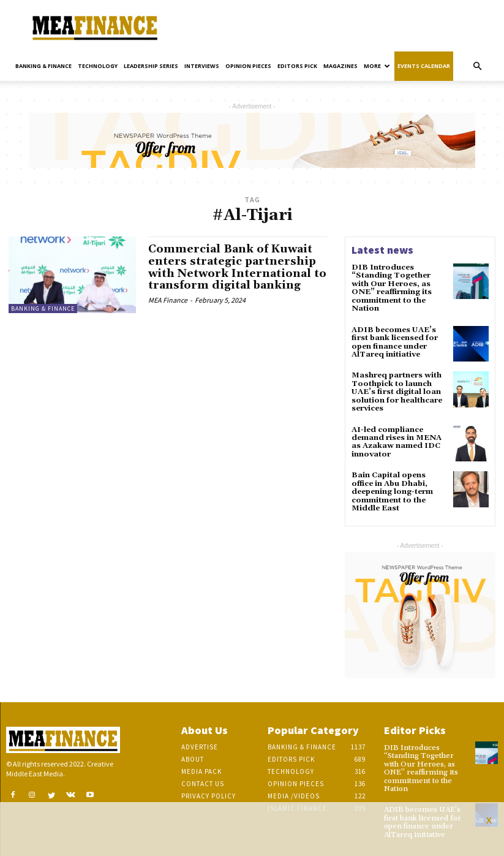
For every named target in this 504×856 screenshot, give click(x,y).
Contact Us (203, 780)
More (377, 66)
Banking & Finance (43, 66)
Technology (98, 66)
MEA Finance (168, 300)
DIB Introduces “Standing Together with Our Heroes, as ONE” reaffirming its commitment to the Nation (391, 288)
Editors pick (297, 66)
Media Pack (201, 768)
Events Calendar (424, 66)
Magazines (340, 66)
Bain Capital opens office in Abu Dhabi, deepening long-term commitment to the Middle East (392, 489)
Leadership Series (151, 66)
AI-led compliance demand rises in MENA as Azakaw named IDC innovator (395, 440)
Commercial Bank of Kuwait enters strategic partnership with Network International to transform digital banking (233, 267)
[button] (477, 66)
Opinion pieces (248, 66)
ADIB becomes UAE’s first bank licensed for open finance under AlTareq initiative (394, 341)
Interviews (202, 66)
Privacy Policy (209, 792)
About (193, 756)
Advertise (200, 743)
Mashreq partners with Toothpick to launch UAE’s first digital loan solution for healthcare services (397, 390)
